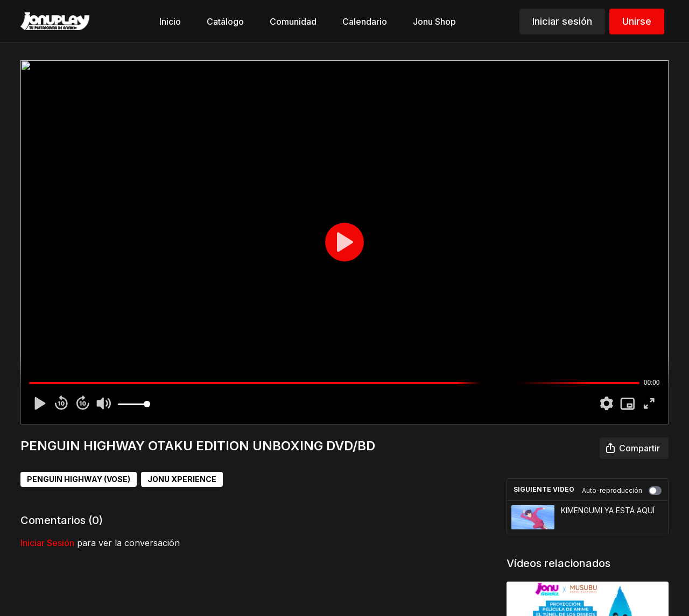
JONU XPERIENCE (182, 479)
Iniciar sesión (562, 21)
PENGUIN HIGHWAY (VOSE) (79, 479)
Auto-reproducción (622, 491)
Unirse (637, 21)
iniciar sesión (47, 543)
